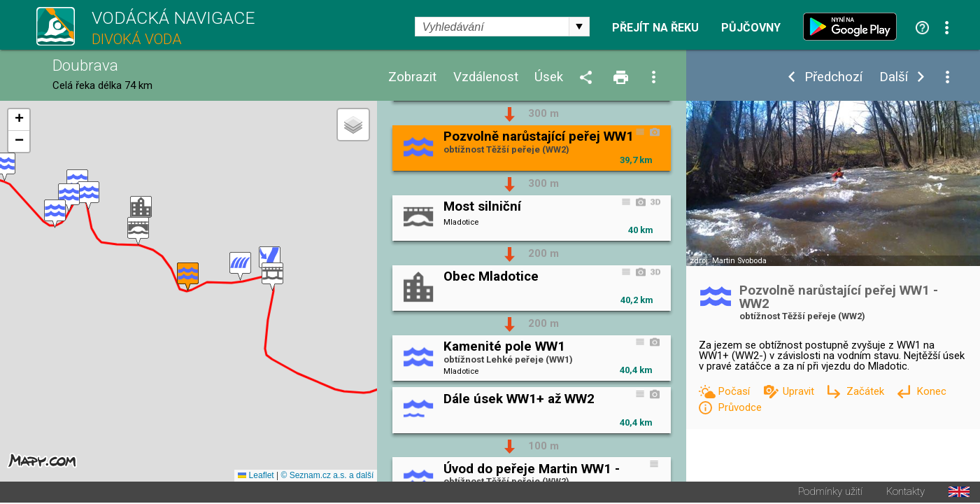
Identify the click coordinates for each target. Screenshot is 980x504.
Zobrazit (412, 77)
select (579, 27)
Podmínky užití (830, 493)
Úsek (549, 77)
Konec (931, 391)
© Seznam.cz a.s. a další (327, 477)
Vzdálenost (486, 77)
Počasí (735, 391)
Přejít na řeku (655, 28)
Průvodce (740, 407)
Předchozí (833, 77)
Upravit (800, 391)
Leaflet (256, 477)
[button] (272, 278)
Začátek (867, 391)
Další (894, 77)
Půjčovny (751, 28)
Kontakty (906, 493)
